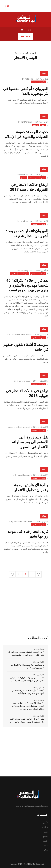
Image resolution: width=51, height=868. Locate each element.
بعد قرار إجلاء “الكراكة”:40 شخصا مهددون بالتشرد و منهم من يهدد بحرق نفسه (27, 285)
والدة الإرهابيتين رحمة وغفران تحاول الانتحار (31, 488)
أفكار (43, 125)
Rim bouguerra (26, 271)
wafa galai (29, 79)
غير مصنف (33, 178)
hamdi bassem (26, 175)
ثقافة (46, 846)
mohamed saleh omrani (22, 335)
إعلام (46, 850)
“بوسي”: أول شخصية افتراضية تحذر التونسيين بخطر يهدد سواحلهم (28, 692)
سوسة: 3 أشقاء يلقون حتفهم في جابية (26, 347)
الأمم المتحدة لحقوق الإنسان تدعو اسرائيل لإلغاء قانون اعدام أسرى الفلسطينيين (26, 654)
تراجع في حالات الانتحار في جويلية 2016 (27, 393)
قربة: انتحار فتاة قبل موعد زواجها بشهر (28, 534)
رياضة (46, 841)
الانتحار (26, 53)
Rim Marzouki (27, 122)
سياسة (35, 430)
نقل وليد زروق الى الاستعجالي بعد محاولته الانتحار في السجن (30, 442)
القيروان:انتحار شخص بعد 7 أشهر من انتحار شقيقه (27, 234)
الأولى (46, 823)
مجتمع (35, 82)
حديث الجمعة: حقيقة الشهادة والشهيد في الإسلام (26, 134)
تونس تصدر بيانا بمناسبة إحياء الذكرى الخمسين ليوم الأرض (28, 666)
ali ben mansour (23, 381)
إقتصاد (45, 832)
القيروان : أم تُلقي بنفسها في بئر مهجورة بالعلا (26, 91)
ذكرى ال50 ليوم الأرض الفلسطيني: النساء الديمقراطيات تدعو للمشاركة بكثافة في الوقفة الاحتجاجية (28, 706)
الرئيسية (33, 53)
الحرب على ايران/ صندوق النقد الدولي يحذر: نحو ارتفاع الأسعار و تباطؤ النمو (27, 679)
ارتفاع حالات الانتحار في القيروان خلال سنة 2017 (29, 187)
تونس (43, 82)
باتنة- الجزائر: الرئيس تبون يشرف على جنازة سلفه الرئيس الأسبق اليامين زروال (26, 720)
